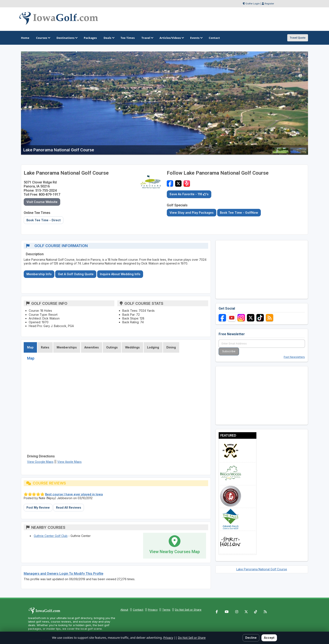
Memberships (67, 347)
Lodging (153, 347)
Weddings (132, 347)
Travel (147, 38)
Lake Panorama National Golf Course (262, 569)
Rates (45, 347)
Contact (138, 610)
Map (30, 347)
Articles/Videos (171, 38)
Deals (109, 38)
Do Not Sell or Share (188, 610)
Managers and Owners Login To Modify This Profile (63, 574)
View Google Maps (40, 462)
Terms (166, 610)
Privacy (153, 610)
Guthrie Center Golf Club (51, 536)
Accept (269, 638)
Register (269, 4)
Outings (112, 347)
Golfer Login (253, 4)
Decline (251, 638)
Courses (43, 38)
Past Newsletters (294, 357)
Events (196, 38)
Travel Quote (298, 38)
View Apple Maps (69, 462)
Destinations (67, 38)
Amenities (92, 347)
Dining (171, 347)
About (124, 610)
